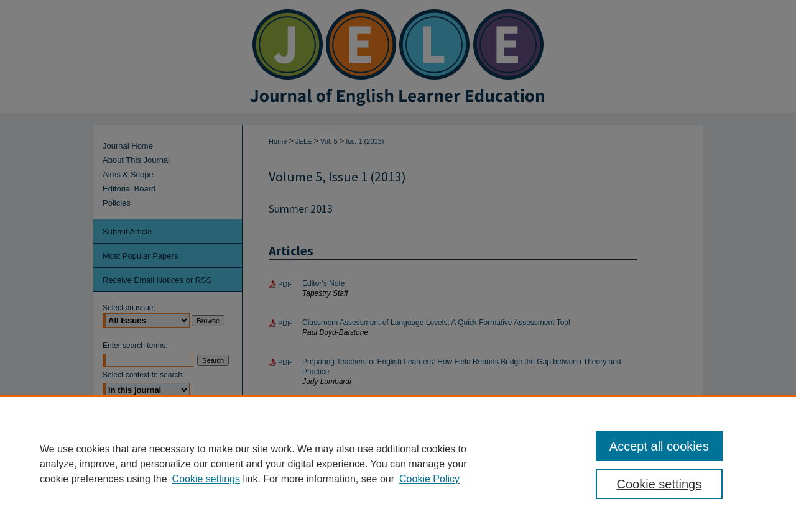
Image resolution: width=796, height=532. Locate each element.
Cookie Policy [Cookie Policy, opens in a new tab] (429, 479)
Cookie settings (206, 479)
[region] (398, 464)
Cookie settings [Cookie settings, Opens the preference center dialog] (659, 484)
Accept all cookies (659, 446)
